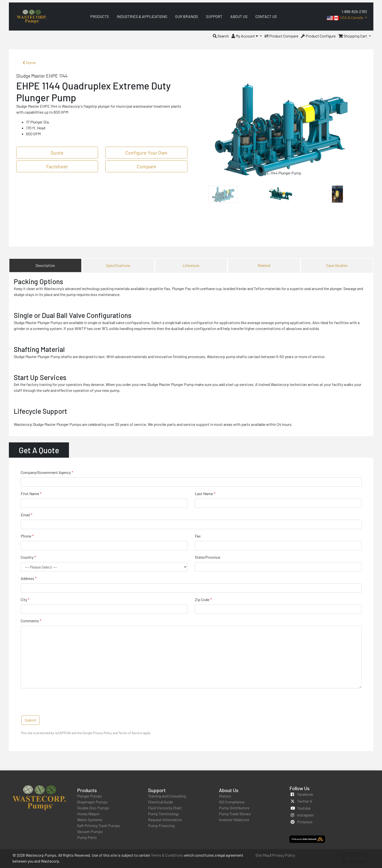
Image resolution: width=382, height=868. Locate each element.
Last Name (204, 494)
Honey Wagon (88, 814)
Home (29, 62)
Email (25, 515)
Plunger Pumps (90, 796)
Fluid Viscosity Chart (165, 808)
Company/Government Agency (46, 472)
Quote (57, 153)
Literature (191, 265)
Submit (31, 720)
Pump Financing (161, 825)
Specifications (118, 265)
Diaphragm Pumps (92, 802)
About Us (229, 790)
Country (27, 557)
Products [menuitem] (100, 16)
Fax (198, 536)
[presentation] (58, 702)
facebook (305, 794)
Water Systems (90, 820)
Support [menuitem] (214, 16)
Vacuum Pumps (90, 831)
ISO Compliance (232, 802)
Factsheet (57, 166)
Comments (30, 621)
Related (264, 265)
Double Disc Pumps (93, 808)
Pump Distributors (234, 808)
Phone (26, 536)
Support (157, 790)
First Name (30, 494)
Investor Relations (234, 820)
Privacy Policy (283, 855)
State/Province (208, 557)
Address (27, 578)
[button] (221, 36)
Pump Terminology (163, 814)
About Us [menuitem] (239, 16)
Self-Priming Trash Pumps (99, 825)
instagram (305, 815)
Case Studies (337, 265)
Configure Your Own (146, 153)
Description (45, 265)
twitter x (305, 801)
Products (87, 790)
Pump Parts (87, 837)
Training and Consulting (167, 796)
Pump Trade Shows (235, 814)
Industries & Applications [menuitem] (142, 16)
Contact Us (266, 16)
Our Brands (187, 16)
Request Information (165, 820)
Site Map (263, 855)
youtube (304, 808)
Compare (146, 166)
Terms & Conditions (167, 855)
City (24, 599)
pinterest (305, 822)
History (225, 796)
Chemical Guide (160, 802)
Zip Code (202, 599)
